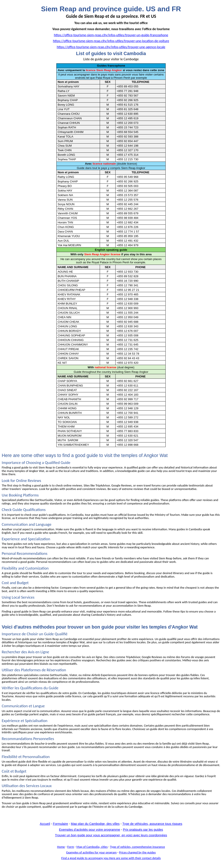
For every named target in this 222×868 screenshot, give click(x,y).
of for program (91, 852)
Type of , (138, 847)
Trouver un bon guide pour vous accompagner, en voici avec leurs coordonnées (111, 835)
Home (61, 847)
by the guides (137, 852)
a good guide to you (111, 858)
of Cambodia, (92, 847)
